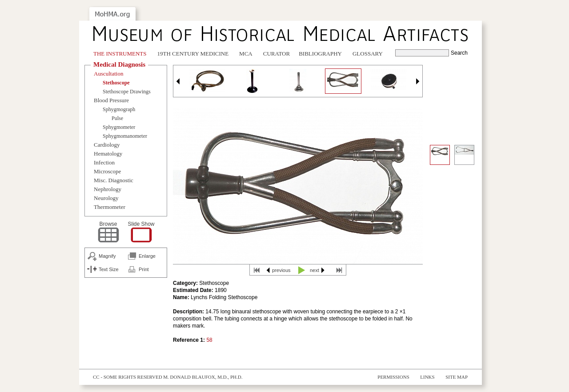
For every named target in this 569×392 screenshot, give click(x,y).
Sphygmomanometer (125, 136)
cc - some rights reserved (128, 377)
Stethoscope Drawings (127, 92)
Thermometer (110, 207)
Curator (276, 54)
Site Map (457, 377)
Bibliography (320, 54)
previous (281, 270)
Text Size (109, 269)
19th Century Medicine (193, 54)
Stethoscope (116, 83)
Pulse (117, 118)
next (315, 270)
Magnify (107, 256)
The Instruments (120, 54)
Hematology (108, 154)
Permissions (393, 377)
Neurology (106, 198)
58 (209, 340)
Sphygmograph (119, 109)
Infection (104, 162)
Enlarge (147, 256)
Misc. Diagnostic (114, 180)
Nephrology (108, 189)
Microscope (107, 171)
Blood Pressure (111, 100)
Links (427, 377)
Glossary (368, 54)
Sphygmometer (119, 127)
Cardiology (107, 145)
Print (144, 269)
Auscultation (108, 74)
